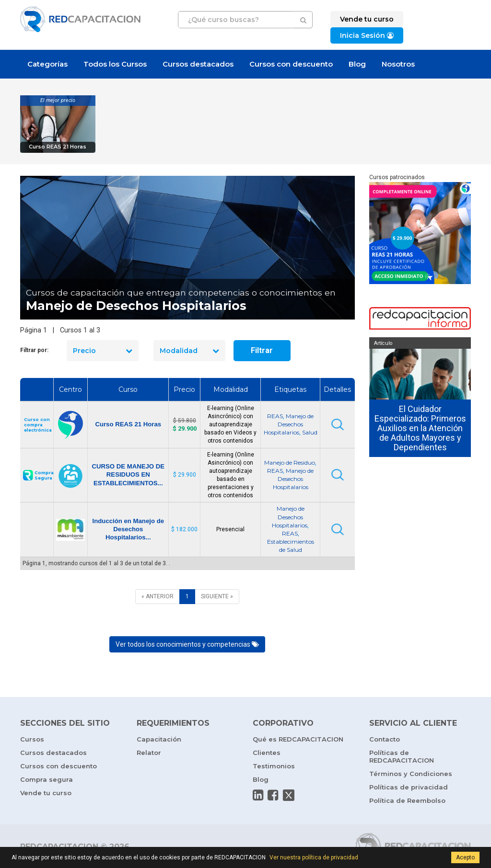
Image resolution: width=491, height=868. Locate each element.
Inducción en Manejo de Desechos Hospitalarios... (128, 529)
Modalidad (189, 351)
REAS (275, 416)
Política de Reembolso (407, 800)
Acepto (465, 857)
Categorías (47, 64)
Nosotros (398, 64)
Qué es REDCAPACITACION (298, 739)
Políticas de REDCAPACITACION (402, 756)
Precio (103, 351)
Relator (149, 753)
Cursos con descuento (291, 64)
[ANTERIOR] (158, 597)
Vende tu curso (46, 793)
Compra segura (47, 779)
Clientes (267, 753)
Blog (357, 64)
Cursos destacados (198, 64)
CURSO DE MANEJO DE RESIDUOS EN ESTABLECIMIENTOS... (128, 474)
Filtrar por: (34, 350)
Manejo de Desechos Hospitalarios (289, 424)
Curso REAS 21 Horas (58, 147)
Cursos (32, 739)
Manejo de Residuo (290, 463)
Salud (310, 432)
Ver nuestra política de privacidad (314, 857)
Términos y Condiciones (411, 774)
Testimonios (274, 766)
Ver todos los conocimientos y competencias (187, 644)
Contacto (385, 739)
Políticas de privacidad (409, 787)
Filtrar (262, 350)
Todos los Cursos (115, 64)
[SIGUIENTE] (217, 597)
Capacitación (159, 739)
